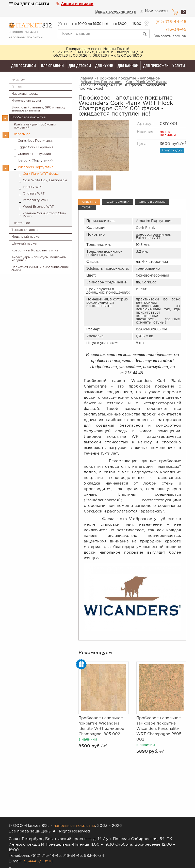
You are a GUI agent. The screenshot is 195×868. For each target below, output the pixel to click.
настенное (22, 223)
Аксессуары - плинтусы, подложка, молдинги (39, 259)
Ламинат (18, 80)
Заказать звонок (170, 36)
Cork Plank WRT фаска (41, 174)
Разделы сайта (29, 4)
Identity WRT (33, 187)
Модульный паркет (26, 237)
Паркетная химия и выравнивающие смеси (40, 269)
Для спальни (52, 66)
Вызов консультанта (116, 12)
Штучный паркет (25, 244)
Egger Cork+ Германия (36, 147)
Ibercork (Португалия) (35, 161)
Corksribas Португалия (36, 141)
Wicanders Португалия (36, 167)
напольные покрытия (74, 826)
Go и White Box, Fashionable (45, 180)
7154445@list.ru (38, 861)
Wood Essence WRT (38, 207)
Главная (86, 78)
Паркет (17, 87)
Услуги (179, 66)
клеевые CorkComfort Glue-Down (44, 215)
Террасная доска (25, 230)
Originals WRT (34, 194)
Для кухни (104, 66)
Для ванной (128, 66)
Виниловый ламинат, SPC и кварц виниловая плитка (38, 109)
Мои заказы (154, 11)
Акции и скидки (77, 4)
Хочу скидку (172, 150)
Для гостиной (23, 66)
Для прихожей (156, 66)
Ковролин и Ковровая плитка (35, 251)
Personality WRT (36, 200)
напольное (22, 134)
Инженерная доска (26, 101)
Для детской (80, 66)
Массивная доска (25, 94)
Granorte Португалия (34, 154)
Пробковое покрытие (28, 117)
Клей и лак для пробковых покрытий (35, 126)
